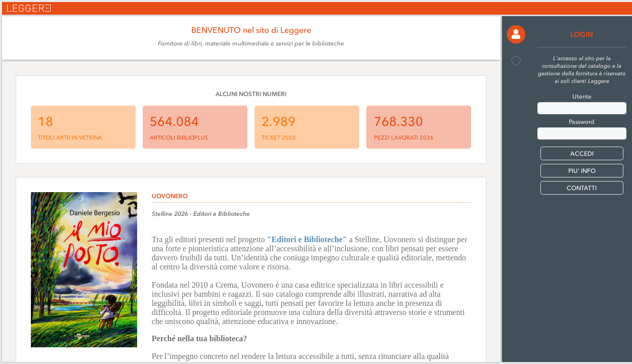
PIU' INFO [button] (582, 171)
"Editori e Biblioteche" (307, 239)
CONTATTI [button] (582, 188)
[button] (516, 34)
